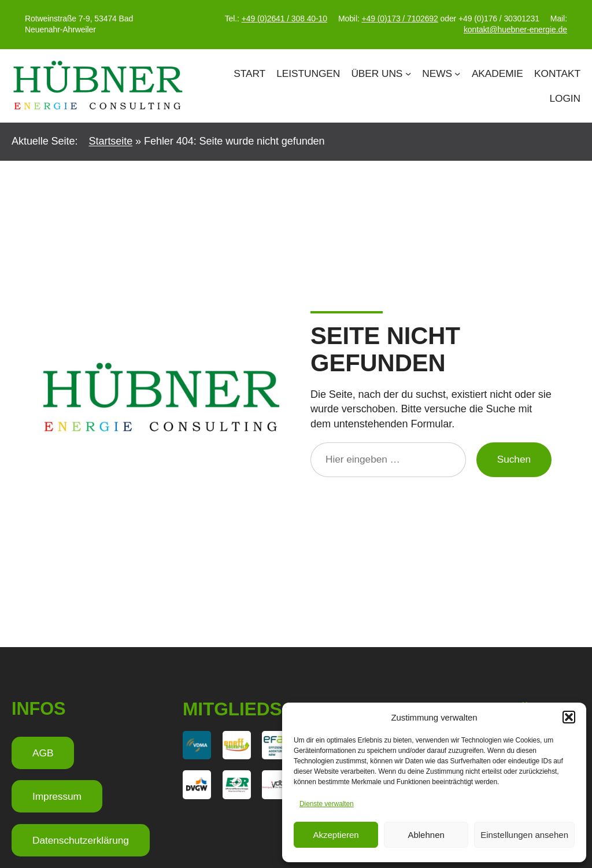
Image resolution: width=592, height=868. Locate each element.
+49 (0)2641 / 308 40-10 (284, 19)
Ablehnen (426, 835)
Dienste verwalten (327, 804)
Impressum (57, 796)
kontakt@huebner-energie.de (515, 29)
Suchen (514, 459)
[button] (569, 717)
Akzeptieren (336, 835)
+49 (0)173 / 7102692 (399, 19)
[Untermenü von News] (457, 73)
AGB (43, 753)
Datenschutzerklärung (81, 840)
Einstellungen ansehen (524, 835)
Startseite (111, 141)
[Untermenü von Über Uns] (408, 73)
